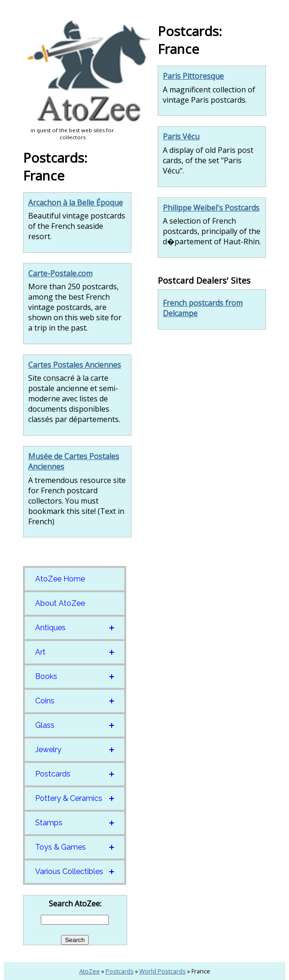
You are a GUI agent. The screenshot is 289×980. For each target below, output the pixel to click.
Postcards (53, 774)
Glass (45, 725)
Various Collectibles (69, 871)
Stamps (49, 823)
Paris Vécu (181, 136)
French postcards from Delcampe (203, 308)
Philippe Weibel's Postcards (211, 208)
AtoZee (90, 971)
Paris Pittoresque (193, 76)
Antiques (50, 628)
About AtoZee (60, 603)
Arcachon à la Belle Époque (76, 203)
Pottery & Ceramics (69, 798)
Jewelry (48, 750)
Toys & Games (61, 847)
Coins (45, 701)
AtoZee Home (60, 579)
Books (46, 676)
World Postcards (163, 971)
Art (40, 652)
